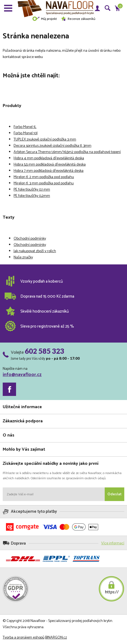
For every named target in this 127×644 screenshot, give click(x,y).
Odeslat (114, 494)
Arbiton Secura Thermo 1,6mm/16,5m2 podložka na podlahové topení (67, 152)
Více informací (113, 543)
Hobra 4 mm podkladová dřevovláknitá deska (49, 158)
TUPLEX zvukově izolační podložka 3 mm (45, 140)
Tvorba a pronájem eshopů (24, 638)
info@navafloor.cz (22, 375)
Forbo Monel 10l (26, 133)
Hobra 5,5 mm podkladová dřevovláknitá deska (50, 165)
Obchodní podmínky (30, 239)
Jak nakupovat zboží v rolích (35, 251)
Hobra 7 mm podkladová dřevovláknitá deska (49, 171)
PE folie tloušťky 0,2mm (32, 196)
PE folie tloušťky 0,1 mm (32, 190)
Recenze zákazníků (78, 19)
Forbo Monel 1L (25, 127)
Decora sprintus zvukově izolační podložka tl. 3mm (52, 146)
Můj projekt (44, 19)
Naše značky (23, 257)
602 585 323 (44, 351)
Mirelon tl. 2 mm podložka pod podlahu (44, 177)
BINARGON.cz (56, 638)
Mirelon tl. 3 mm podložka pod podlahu (44, 183)
